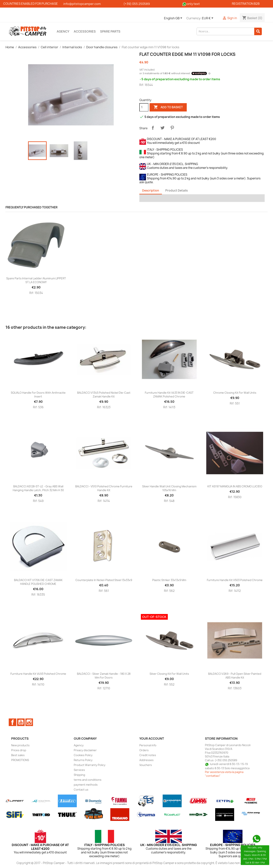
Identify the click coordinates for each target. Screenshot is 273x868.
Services (79, 770)
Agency (63, 31)
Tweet (162, 128)
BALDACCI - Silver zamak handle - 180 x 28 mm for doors (104, 676)
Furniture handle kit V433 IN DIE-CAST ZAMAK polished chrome (169, 395)
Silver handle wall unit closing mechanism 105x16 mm (169, 488)
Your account (152, 739)
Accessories (85, 31)
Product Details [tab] (177, 191)
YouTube (21, 722)
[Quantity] (144, 107)
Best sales (18, 755)
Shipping (79, 775)
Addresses (146, 760)
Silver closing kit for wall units (169, 674)
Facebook (13, 722)
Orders (144, 750)
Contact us (81, 790)
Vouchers (146, 765)
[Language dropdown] (174, 18)
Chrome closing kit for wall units (235, 393)
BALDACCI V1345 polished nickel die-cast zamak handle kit (104, 395)
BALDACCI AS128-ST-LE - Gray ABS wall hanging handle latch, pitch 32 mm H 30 (38, 488)
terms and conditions (88, 780)
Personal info (148, 745)
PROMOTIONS (20, 760)
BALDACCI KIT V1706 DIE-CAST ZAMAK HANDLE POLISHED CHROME (38, 582)
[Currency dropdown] (208, 18)
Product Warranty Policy (90, 765)
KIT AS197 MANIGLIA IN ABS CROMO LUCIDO (235, 486)
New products (20, 745)
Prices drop (19, 750)
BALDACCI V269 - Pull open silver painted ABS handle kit (235, 676)
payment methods (86, 785)
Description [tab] (151, 191)
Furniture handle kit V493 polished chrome (38, 674)
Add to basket (168, 107)
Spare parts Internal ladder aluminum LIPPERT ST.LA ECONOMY (36, 280)
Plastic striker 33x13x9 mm (169, 580)
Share (153, 128)
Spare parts (110, 31)
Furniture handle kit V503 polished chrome (235, 580)
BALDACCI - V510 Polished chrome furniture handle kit (104, 488)
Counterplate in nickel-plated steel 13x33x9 (104, 580)
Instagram (29, 722)
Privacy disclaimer (85, 750)
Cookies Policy (83, 755)
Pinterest (172, 128)
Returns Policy (83, 760)
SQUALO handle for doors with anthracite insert (38, 395)
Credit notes (148, 755)
